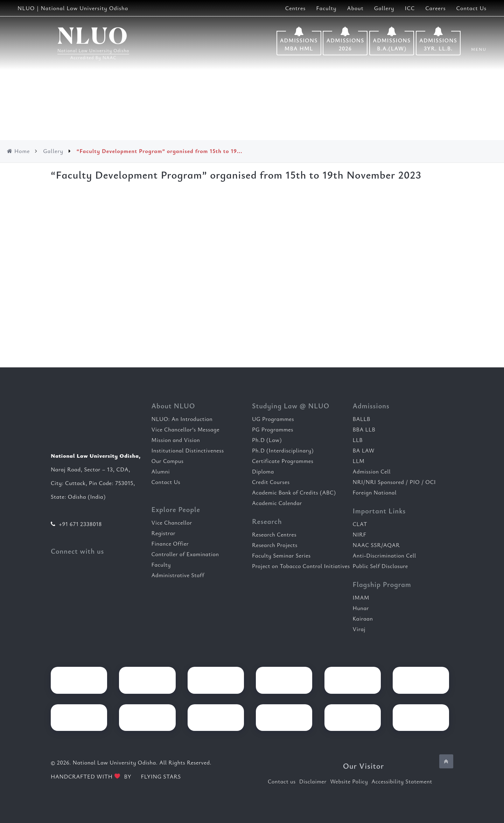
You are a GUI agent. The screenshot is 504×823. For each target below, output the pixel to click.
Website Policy (349, 781)
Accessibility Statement (402, 781)
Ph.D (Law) (267, 440)
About (355, 8)
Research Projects (275, 545)
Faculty (326, 8)
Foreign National (375, 492)
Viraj (359, 629)
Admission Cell (372, 471)
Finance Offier (170, 544)
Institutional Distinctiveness (188, 450)
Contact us (282, 781)
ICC (410, 8)
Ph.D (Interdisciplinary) (283, 450)
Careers (435, 8)
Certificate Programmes (283, 461)
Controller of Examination (185, 554)
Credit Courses (271, 482)
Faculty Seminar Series (281, 555)
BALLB (362, 419)
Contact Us (471, 8)
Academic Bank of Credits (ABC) (294, 492)
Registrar (164, 533)
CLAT (360, 524)
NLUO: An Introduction (182, 419)
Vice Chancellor (172, 523)
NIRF (360, 534)
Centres (296, 8)
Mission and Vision (176, 440)
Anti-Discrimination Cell (385, 555)
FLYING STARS (157, 776)
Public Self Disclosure (380, 566)
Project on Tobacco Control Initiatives (301, 566)
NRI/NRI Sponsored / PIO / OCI (394, 482)
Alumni (161, 471)
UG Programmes (273, 419)
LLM (359, 461)
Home (18, 151)
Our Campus (168, 461)
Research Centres (274, 534)
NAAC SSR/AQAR (376, 545)
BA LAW (364, 450)
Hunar (361, 608)
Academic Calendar (277, 503)
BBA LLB (364, 429)
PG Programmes (273, 429)
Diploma (263, 471)
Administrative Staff (178, 575)
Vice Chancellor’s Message (186, 429)
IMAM (361, 597)
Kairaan (363, 618)
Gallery (384, 8)
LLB (358, 440)
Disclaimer (313, 781)
